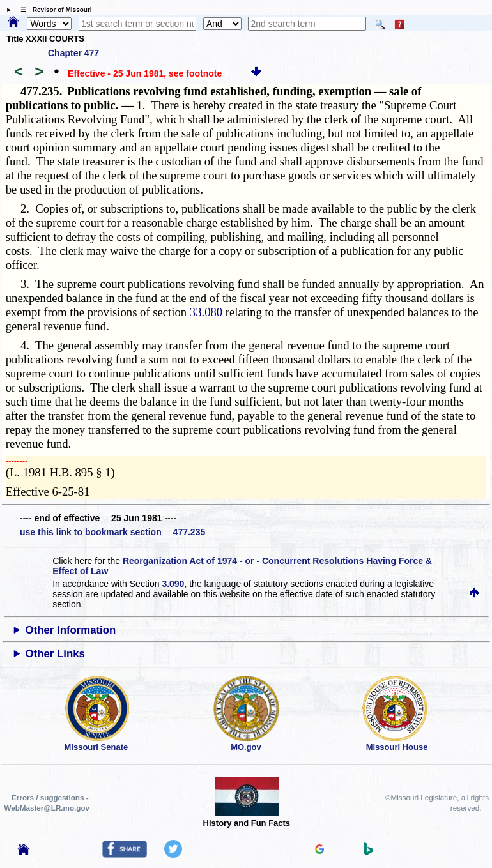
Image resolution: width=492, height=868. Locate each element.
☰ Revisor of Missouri (53, 10)
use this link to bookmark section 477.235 (112, 532)
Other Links (55, 654)
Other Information (71, 630)
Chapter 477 (73, 53)
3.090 (173, 584)
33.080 (206, 312)
